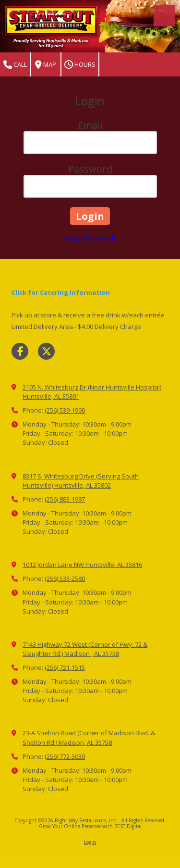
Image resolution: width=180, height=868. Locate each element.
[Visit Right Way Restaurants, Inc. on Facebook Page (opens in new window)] (20, 351)
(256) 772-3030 (65, 756)
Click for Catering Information (61, 292)
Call (15, 65)
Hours (80, 65)
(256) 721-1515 (65, 667)
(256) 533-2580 (65, 579)
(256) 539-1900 (65, 410)
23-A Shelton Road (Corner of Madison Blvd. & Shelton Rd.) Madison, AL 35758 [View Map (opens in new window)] (89, 737)
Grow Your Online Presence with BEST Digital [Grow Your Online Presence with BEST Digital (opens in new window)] (90, 826)
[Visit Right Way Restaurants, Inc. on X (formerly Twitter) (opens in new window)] (46, 351)
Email (90, 125)
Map (46, 65)
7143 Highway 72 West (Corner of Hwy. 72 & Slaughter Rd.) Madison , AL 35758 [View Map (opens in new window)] (85, 649)
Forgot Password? (90, 238)
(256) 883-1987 (65, 499)
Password (90, 169)
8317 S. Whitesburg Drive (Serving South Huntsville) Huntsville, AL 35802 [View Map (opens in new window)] (81, 481)
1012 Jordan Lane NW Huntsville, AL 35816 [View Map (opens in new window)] (82, 565)
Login (90, 842)
